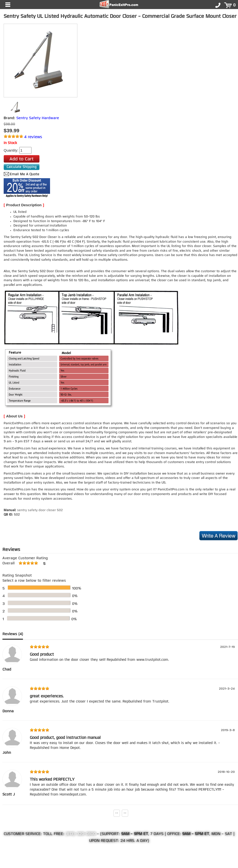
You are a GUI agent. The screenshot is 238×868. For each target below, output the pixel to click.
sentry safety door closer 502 (40, 510)
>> (125, 813)
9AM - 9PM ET (135, 834)
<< (117, 813)
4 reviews (33, 137)
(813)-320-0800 (81, 834)
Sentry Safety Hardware (38, 118)
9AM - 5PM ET (196, 834)
